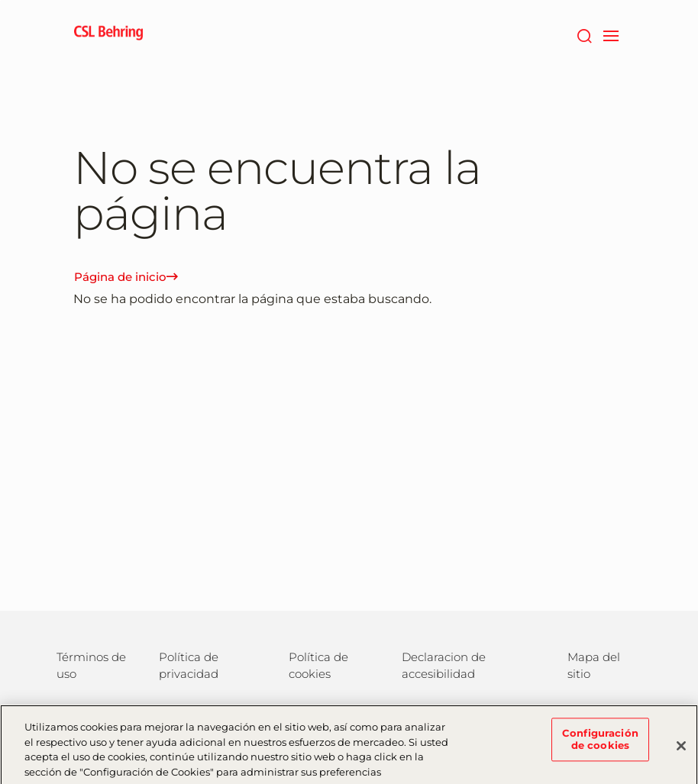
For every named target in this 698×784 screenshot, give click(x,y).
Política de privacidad (189, 665)
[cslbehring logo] (108, 34)
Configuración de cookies (600, 745)
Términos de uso (91, 665)
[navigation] (611, 34)
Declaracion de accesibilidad (444, 665)
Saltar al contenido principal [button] (0, 0)
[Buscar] (584, 34)
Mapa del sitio (594, 665)
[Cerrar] (681, 752)
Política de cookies (318, 665)
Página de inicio (126, 277)
